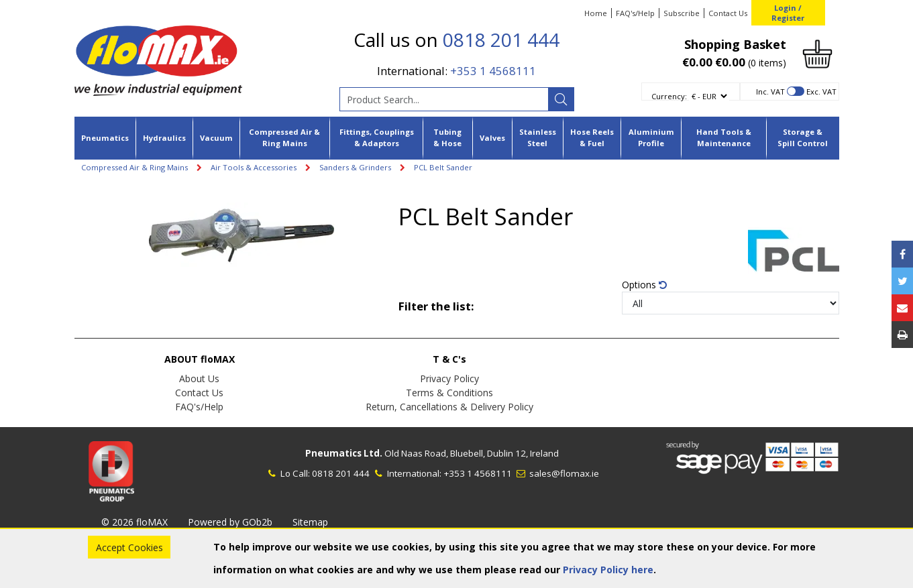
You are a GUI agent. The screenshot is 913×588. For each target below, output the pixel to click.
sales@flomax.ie (556, 473)
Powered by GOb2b (230, 522)
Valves (492, 138)
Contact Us (728, 13)
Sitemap (310, 522)
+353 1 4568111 (493, 71)
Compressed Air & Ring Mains (284, 137)
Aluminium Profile (651, 137)
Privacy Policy (449, 378)
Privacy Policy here (608, 570)
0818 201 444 (501, 40)
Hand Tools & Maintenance (724, 137)
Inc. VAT (770, 92)
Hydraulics (164, 138)
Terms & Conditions (449, 393)
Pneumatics (105, 138)
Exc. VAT (821, 92)
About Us (199, 378)
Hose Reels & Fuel (592, 137)
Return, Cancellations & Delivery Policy (449, 407)
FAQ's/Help (635, 13)
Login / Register (788, 13)
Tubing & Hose (447, 137)
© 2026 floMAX (135, 522)
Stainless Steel (538, 137)
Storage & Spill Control (803, 137)
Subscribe (682, 13)
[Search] (561, 99)
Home (596, 13)
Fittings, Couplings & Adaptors (377, 137)
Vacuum (216, 138)
